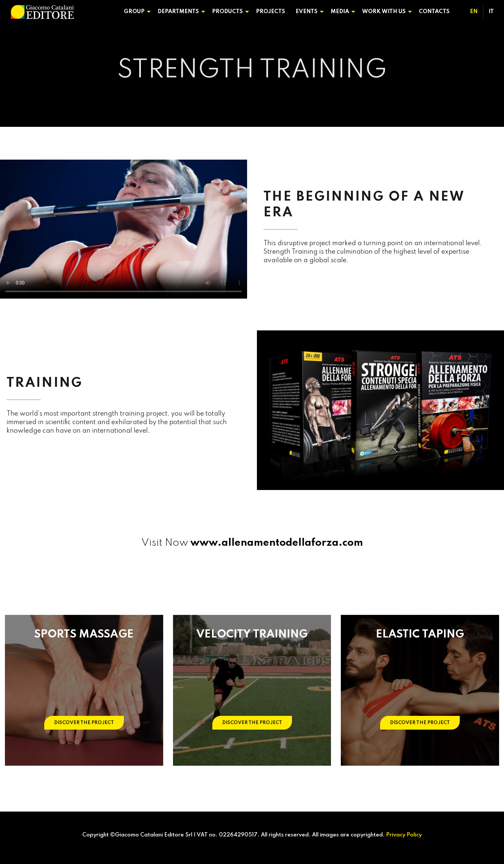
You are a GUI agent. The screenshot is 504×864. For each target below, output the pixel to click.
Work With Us (384, 12)
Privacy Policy (404, 835)
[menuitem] (136, 12)
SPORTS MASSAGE (84, 635)
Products (227, 12)
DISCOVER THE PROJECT (84, 723)
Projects (271, 12)
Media (340, 12)
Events (307, 12)
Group (134, 12)
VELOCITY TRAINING (252, 635)
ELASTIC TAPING (420, 635)
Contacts (434, 12)
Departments (178, 12)
